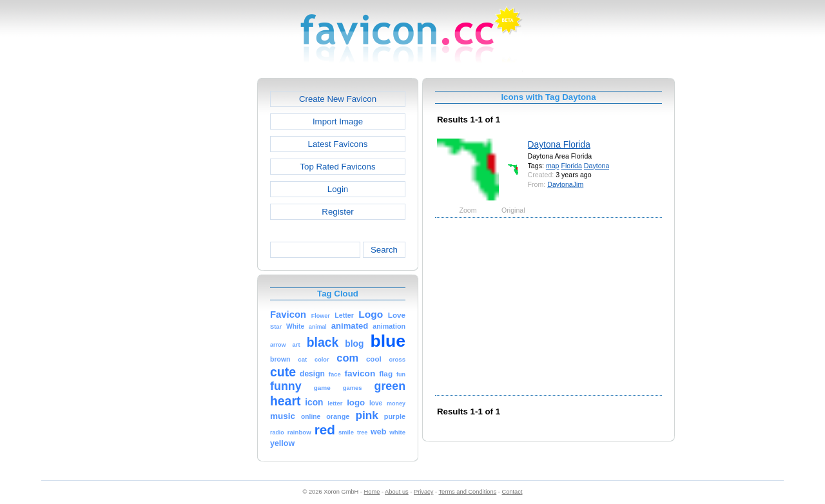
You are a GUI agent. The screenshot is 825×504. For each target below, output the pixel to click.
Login (338, 189)
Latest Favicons (338, 144)
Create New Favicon (338, 99)
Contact (512, 492)
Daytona (597, 166)
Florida (571, 166)
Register (337, 212)
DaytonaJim (565, 184)
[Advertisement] (202, 271)
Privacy (423, 492)
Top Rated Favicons (337, 167)
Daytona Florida (559, 144)
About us (397, 492)
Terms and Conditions (467, 492)
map (553, 166)
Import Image (338, 121)
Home (372, 492)
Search (384, 250)
